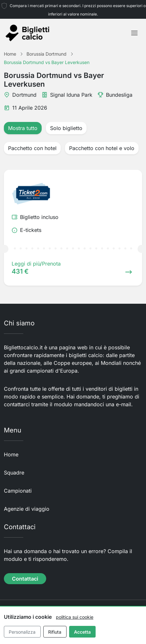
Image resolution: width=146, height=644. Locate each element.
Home (11, 454)
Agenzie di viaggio (27, 509)
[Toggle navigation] (134, 33)
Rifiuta (55, 632)
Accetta (82, 632)
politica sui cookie (75, 617)
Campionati (18, 491)
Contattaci (25, 579)
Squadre (14, 473)
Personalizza (22, 632)
